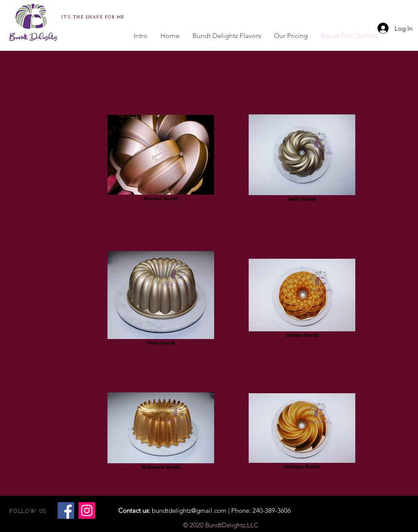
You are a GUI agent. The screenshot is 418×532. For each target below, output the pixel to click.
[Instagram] (87, 510)
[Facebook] (66, 510)
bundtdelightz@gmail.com (189, 510)
